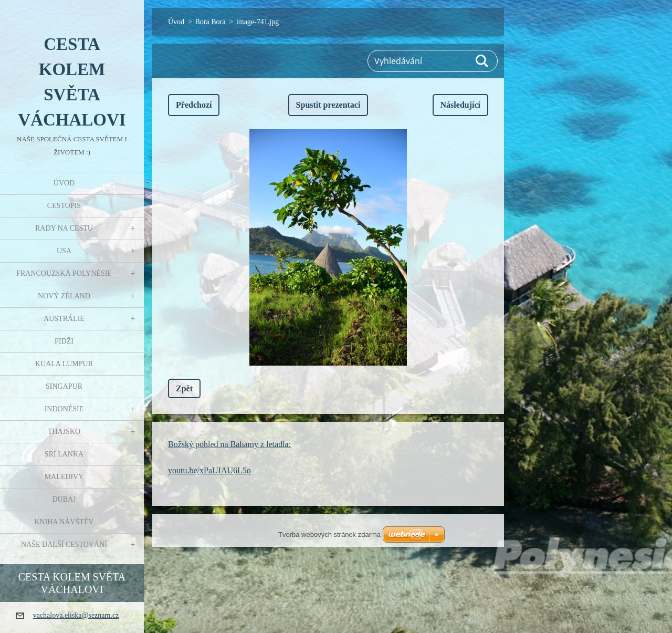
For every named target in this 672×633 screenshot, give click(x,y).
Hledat (482, 61)
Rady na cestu (64, 228)
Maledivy (64, 477)
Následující (460, 105)
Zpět (184, 388)
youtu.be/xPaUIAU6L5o (209, 470)
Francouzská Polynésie (64, 273)
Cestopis (64, 206)
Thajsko (64, 432)
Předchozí (194, 105)
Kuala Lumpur (64, 364)
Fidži (64, 341)
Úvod (64, 183)
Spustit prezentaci (328, 105)
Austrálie (64, 319)
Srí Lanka (64, 454)
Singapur (64, 386)
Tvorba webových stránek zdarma (329, 535)
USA (64, 251)
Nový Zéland (64, 296)
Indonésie (64, 409)
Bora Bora (211, 22)
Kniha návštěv (64, 522)
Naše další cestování (64, 544)
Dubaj (64, 499)
